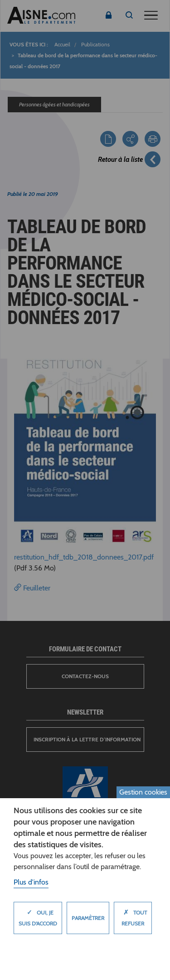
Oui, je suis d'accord (38, 915)
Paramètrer (88, 918)
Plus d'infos (31, 882)
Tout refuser (133, 915)
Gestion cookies (143, 792)
